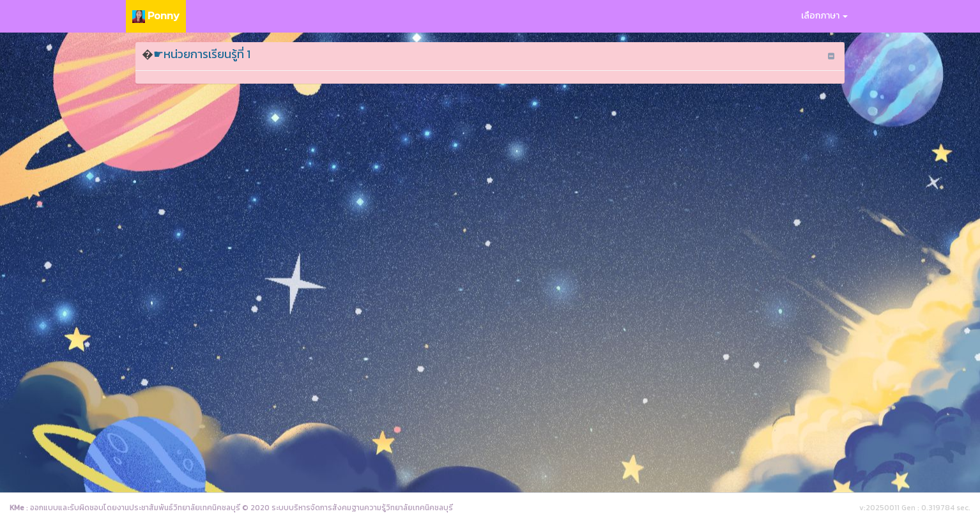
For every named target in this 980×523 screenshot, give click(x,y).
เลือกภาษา (824, 16)
